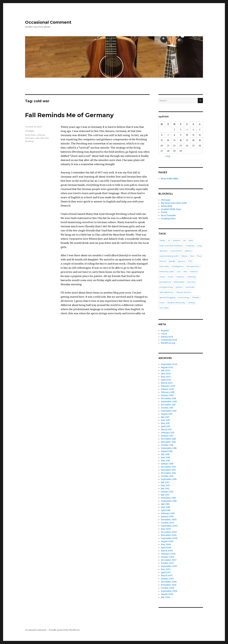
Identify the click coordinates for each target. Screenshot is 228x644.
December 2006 (169, 582)
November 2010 (168, 498)
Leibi (37, 138)
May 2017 (165, 423)
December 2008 (169, 532)
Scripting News (168, 219)
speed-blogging (167, 297)
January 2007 (167, 579)
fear (192, 256)
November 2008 (169, 535)
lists (185, 271)
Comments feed (169, 340)
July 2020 (165, 371)
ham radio (164, 266)
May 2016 (165, 461)
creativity (190, 246)
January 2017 (167, 436)
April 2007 (166, 572)
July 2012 (165, 489)
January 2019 (167, 395)
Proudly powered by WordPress (64, 630)
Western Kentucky (176, 303)
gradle (172, 261)
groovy (182, 261)
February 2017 (168, 433)
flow (199, 256)
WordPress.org (168, 343)
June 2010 (166, 507)
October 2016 (167, 445)
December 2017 (168, 405)
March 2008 (167, 551)
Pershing (29, 141)
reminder (190, 287)
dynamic (164, 251)
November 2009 (169, 520)
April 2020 (166, 380)
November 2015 (168, 470)
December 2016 (168, 439)
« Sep (167, 156)
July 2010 (165, 504)
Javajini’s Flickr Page (171, 209)
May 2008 (166, 545)
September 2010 (169, 501)
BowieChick (166, 206)
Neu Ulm (44, 138)
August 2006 (167, 594)
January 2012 (167, 492)
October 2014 (167, 476)
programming (166, 287)
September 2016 (169, 448)
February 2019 (168, 392)
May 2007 (166, 569)
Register (165, 331)
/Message (166, 200)
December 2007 (169, 560)
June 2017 (165, 420)
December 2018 (168, 398)
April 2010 (166, 510)
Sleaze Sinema (184, 292)
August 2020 (167, 367)
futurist (163, 261)
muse (162, 277)
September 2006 (169, 591)
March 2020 (167, 383)
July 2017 (165, 417)
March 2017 (166, 430)
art (185, 240)
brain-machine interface (171, 246)
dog (199, 246)
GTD (190, 261)
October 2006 (167, 588)
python (179, 287)
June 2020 (166, 374)
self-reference (166, 292)
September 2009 (169, 526)
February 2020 (168, 386)
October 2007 (167, 563)
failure (184, 256)
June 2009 (166, 529)
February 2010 (168, 513)
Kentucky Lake (167, 271)
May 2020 (166, 377)
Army (28, 135)
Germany (30, 138)
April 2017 (166, 426)
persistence (165, 282)
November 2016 (168, 442)
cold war (41, 135)
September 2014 (169, 479)
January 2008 (167, 557)
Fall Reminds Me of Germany (69, 115)
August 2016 (167, 451)
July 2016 (165, 454)
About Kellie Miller (170, 179)
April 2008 (166, 548)
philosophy (179, 282)
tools (162, 303)
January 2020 (167, 389)
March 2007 (167, 576)
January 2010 (167, 517)
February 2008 (168, 554)
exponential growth (169, 256)
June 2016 (165, 458)
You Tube (164, 308)
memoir (194, 271)
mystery (180, 277)
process (191, 282)
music (171, 277)
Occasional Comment (48, 22)
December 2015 (168, 467)
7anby (162, 240)
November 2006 (169, 585)
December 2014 (168, 473)
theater (196, 297)
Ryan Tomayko (168, 215)
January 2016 (167, 464)
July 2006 (165, 597)
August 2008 (167, 541)
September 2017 (169, 411)
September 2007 (169, 566)
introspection (193, 266)
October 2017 (167, 408)
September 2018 (169, 402)
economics (176, 251)
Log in (164, 334)
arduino (177, 240)
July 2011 (165, 495)
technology (184, 297)
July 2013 (165, 482)
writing (191, 303)
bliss (191, 240)
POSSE (164, 212)
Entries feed (167, 337)
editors (188, 251)
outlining (191, 277)
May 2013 (165, 485)
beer (33, 135)
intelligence (178, 266)
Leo (179, 271)
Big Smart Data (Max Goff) (174, 203)
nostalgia (29, 131)
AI (169, 240)
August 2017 (167, 414)
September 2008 (169, 538)
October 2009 (167, 523)
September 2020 (169, 364)
